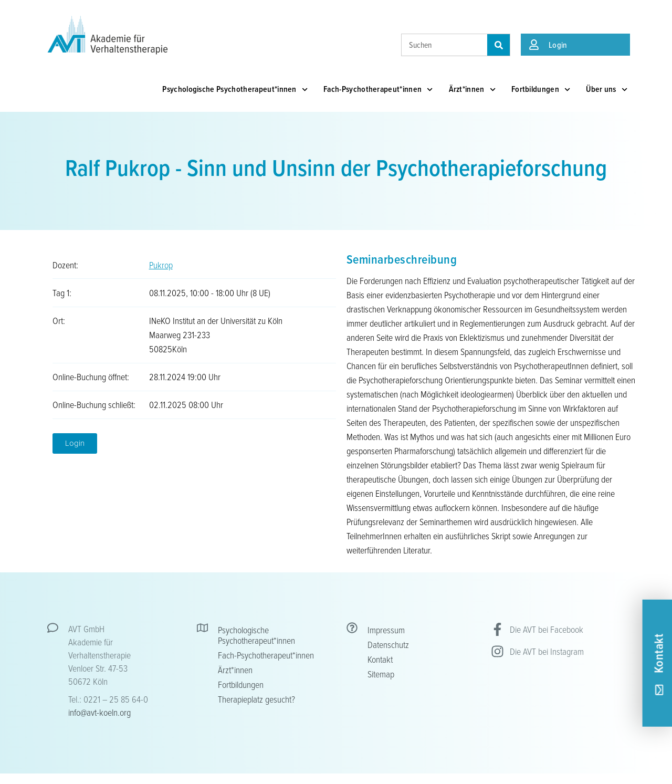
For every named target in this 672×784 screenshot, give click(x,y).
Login (558, 45)
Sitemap (381, 674)
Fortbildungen (541, 90)
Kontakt (380, 659)
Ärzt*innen (472, 90)
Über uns (607, 90)
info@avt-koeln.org (99, 712)
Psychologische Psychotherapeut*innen (235, 90)
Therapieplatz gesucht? (256, 699)
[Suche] (498, 45)
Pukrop (161, 265)
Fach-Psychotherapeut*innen (378, 90)
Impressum (386, 630)
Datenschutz (388, 644)
